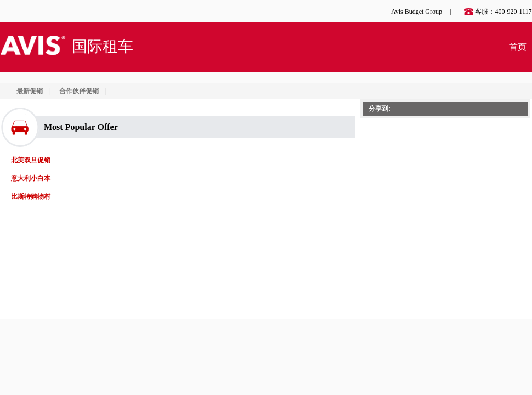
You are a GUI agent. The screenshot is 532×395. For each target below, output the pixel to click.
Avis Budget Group (417, 12)
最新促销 (30, 91)
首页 (518, 47)
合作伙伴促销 (79, 91)
